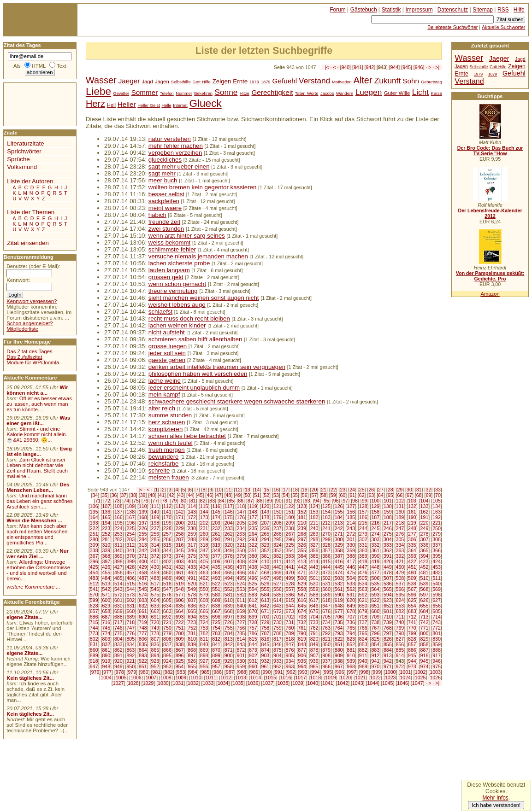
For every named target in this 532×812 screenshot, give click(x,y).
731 (290, 622)
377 (216, 556)
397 (106, 561)
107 (106, 506)
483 (94, 578)
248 (412, 528)
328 (326, 545)
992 (291, 672)
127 (351, 506)
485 (118, 578)
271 (339, 534)
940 (345, 67)
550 (204, 589)
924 (167, 661)
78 (165, 501)
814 (241, 639)
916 (425, 655)
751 (180, 628)
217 (388, 523)
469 (278, 572)
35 (105, 495)
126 (339, 506)
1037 (268, 683)
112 (167, 506)
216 (375, 523)
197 (143, 523)
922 (143, 661)
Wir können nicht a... (37, 390)
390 (375, 556)
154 (326, 512)
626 (425, 600)
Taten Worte (307, 93)
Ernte (240, 81)
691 (155, 617)
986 (218, 672)
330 (351, 545)
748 (143, 628)
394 (425, 556)
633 (155, 606)
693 (180, 617)
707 (351, 617)
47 (219, 495)
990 (266, 672)
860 (94, 650)
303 (375, 539)
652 (388, 606)
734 (326, 622)
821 (326, 639)
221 (437, 523)
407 (229, 561)
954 (180, 666)
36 (114, 495)
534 (363, 584)
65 (390, 495)
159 (388, 512)
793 (339, 633)
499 (290, 578)
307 (425, 539)
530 (314, 584)
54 (286, 495)
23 (343, 490)
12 (238, 490)
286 (167, 539)
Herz (95, 104)
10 (219, 490)
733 (314, 622)
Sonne (226, 92)
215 (363, 523)
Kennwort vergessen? (32, 301)
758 (265, 628)
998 (365, 672)
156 (351, 512)
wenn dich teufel (171, 443)
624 (400, 600)
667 (216, 611)
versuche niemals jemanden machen (198, 256)
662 (155, 611)
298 (314, 539)
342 (143, 550)
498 (278, 578)
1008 (166, 678)
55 (295, 495)
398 (118, 561)
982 (169, 672)
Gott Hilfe (202, 82)
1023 (390, 678)
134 (437, 506)
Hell (111, 105)
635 (180, 606)
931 (253, 661)
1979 (254, 82)
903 (265, 655)
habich (157, 215)
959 (241, 666)
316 (180, 545)
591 (351, 595)
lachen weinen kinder (177, 325)
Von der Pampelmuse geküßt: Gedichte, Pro (490, 276)
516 (143, 584)
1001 (405, 672)
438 (253, 567)
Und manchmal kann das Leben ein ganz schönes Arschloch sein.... (39, 501)
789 (290, 633)
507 (388, 578)
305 (400, 539)
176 (241, 517)
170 (167, 517)
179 (278, 517)
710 (388, 617)
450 (400, 567)
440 (278, 567)
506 (375, 578)
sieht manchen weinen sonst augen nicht (204, 298)
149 (265, 512)
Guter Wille (397, 93)
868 (192, 650)
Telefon (167, 93)
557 (290, 589)
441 (290, 567)
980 (144, 672)
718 (130, 622)
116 (216, 506)
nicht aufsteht (167, 332)
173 (204, 517)
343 (155, 550)
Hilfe (519, 10)
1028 (133, 683)
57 (314, 495)
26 (371, 490)
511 (437, 578)
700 (265, 617)
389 (363, 556)
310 (106, 545)
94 (317, 501)
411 (278, 561)
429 (143, 567)
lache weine (165, 381)
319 (216, 545)
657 (94, 611)
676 (326, 611)
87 (250, 501)
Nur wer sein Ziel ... (38, 554)
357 (326, 550)
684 (425, 611)
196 (130, 523)
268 (302, 534)
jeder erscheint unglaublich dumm (194, 388)
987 (230, 672)
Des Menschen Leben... (38, 487)
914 (400, 655)
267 (290, 534)
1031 (178, 683)
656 (437, 606)
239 (302, 528)
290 (216, 539)
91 (289, 501)
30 (409, 490)
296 (290, 539)
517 (155, 584)
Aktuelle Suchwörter (503, 27)
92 (298, 501)
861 (106, 650)
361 (375, 550)
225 (130, 528)
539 (425, 584)
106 (94, 506)
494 (229, 578)
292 (241, 539)
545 (143, 589)
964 (302, 666)
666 (204, 611)
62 (362, 495)
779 (167, 633)
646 (314, 606)
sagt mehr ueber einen (179, 166)
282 (118, 539)
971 (388, 666)
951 (143, 666)
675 (314, 611)
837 (167, 644)
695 (204, 617)
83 (212, 501)
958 (229, 666)
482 (437, 572)
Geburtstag (432, 82)
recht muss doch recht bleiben (189, 318)
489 (167, 578)
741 (412, 622)
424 (437, 561)
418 (363, 561)
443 (314, 567)
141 (167, 512)
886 (412, 650)
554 (253, 589)
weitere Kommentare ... (33, 587)
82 (203, 501)
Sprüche (18, 159)
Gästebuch (364, 10)
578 (192, 595)
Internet (180, 105)
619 (339, 600)
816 (265, 639)
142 (180, 512)
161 (412, 512)
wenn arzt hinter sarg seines (187, 236)
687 (106, 617)
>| (437, 67)
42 (171, 495)
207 (265, 523)
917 (437, 655)
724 (204, 622)
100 (375, 501)
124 (314, 506)
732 (302, 622)
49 (238, 495)
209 (290, 523)
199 (167, 523)
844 (253, 644)
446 (351, 567)
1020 (346, 678)
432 (180, 567)
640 (241, 606)
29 (400, 490)
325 (290, 545)
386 (326, 556)
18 (295, 490)
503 (339, 578)
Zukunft (388, 81)
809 (180, 639)
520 (192, 584)
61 (352, 495)
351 (253, 550)
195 (118, 523)
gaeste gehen (167, 360)
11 (229, 490)
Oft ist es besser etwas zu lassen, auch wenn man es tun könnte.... (39, 404)
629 (106, 606)
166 (118, 517)
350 (241, 550)
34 (95, 495)
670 (253, 611)
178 (265, 517)
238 (290, 528)
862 (118, 650)
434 (204, 567)
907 (314, 655)
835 (143, 644)
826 (388, 639)
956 (204, 666)
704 (314, 617)
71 (98, 501)
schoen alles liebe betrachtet (187, 436)
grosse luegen (168, 346)
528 (290, 584)
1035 (238, 683)
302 (363, 539)
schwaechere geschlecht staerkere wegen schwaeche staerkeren (237, 401)
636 (192, 606)
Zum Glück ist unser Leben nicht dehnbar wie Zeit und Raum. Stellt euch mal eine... (37, 468)
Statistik (391, 10)
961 (265, 666)
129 (375, 506)
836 (155, 644)
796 (375, 633)
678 (351, 611)
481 (425, 572)
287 (180, 539)
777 (143, 633)
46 (209, 495)
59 (333, 495)
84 (222, 501)
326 (302, 545)
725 (216, 622)
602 (130, 600)
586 (290, 595)
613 (265, 600)
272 (351, 534)
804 (118, 639)
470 (290, 572)
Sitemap (483, 10)
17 (286, 490)
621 (363, 600)
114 (192, 506)
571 (106, 595)
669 (241, 611)
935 (302, 661)
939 (351, 661)
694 (192, 617)
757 (253, 628)
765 (351, 628)
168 (143, 517)
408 (241, 561)
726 (229, 622)
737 (363, 622)
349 (229, 550)
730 (278, 622)
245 (375, 528)
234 (241, 528)
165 (106, 517)
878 (314, 650)
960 (253, 666)
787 (265, 633)
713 (425, 617)
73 (117, 501)
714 (437, 617)
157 (363, 512)
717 (118, 622)
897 (192, 655)
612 (253, 600)
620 (351, 600)
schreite (159, 470)
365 (425, 550)
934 (290, 661)
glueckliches (165, 160)
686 (94, 617)
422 (412, 561)
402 (167, 561)
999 (377, 672)
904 (278, 655)
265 (265, 534)
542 (106, 589)
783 (216, 633)
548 (180, 589)
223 (106, 528)
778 (155, 633)
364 (412, 550)
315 (167, 545)
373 (167, 556)
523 (229, 584)
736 (351, 622)
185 (351, 517)
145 (216, 512)
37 (124, 495)
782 (204, 633)
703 (302, 617)
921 (130, 661)
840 (204, 644)
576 (167, 595)
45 (200, 495)
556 (278, 589)
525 (253, 584)
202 (204, 523)
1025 (420, 678)
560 (326, 589)
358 (339, 550)
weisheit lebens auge (177, 305)
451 (412, 567)
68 (419, 495)
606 (180, 600)
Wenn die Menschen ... (34, 520)
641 (253, 606)
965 (314, 666)
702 (290, 617)
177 (253, 517)
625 (412, 600)
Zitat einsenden (28, 243)
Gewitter (121, 93)
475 (351, 572)
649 (351, 606)
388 (351, 556)
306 (412, 539)
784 (229, 633)
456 (118, 572)
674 (302, 611)
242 (339, 528)
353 (278, 550)
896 (180, 655)
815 (253, 639)
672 (278, 611)
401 (155, 561)
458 (143, 572)
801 (437, 633)
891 (118, 655)
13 (248, 490)
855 (388, 644)
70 (438, 495)
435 (216, 567)
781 (192, 633)
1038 (283, 683)
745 (106, 628)
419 (375, 561)
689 (130, 617)
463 (204, 572)
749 (155, 628)
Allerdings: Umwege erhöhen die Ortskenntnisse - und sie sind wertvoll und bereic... (38, 570)
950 (130, 666)
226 (143, 528)
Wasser (101, 80)
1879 (266, 82)
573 (130, 595)
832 (106, 644)
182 (314, 517)
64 (381, 495)
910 (351, 655)
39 (143, 495)
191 (425, 517)
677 (339, 611)
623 (388, 600)
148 (253, 512)
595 (400, 595)
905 (290, 655)
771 (425, 628)
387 (339, 556)
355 (302, 550)
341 (130, 550)
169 (155, 517)
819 (302, 639)
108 (118, 506)
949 (118, 666)
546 (155, 589)
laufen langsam (169, 270)
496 (253, 578)
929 (229, 661)
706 (339, 617)
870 (216, 650)
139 (143, 512)
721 (167, 622)
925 (180, 661)
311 (118, 545)
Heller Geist (148, 105)
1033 (208, 683)
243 (351, 528)
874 (265, 650)
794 (351, 633)
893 (143, 655)
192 (437, 517)
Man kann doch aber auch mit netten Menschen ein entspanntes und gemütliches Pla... (37, 534)
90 (279, 501)
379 (241, 556)
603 (143, 600)
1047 (418, 683)
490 (180, 578)
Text (62, 66)
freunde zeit (164, 222)
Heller (127, 104)
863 (130, 650)
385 (314, 556)
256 (155, 534)
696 (216, 617)
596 (412, 595)
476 (363, 572)
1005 (121, 678)
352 (265, 550)
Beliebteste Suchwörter (452, 27)
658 (106, 611)
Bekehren (203, 93)
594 (388, 595)
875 (278, 650)
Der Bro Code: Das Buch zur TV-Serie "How (490, 151)
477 (375, 572)
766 (363, 628)
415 (326, 561)
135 (94, 512)
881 (351, 650)
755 (229, 628)
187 (375, 517)
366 (437, 550)
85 (231, 501)
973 (412, 666)
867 (180, 650)
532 (339, 584)
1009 (181, 678)
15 (266, 490)
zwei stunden (166, 229)
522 (216, 584)
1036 (253, 683)
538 (412, 584)
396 (94, 561)
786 (253, 633)
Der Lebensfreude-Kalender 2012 (490, 213)
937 (326, 661)
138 (130, 512)
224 (118, 528)
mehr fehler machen (176, 146)
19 (305, 490)
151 (290, 512)
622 (375, 600)
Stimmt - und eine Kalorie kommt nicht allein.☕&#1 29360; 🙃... (37, 434)
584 (265, 595)
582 (241, 595)
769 (400, 628)
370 (130, 556)
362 (388, 550)
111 (155, 506)
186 (363, 517)
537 (400, 584)
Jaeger (129, 81)
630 (118, 606)
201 (192, 523)
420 (388, 561)
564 (375, 589)
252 (106, 534)
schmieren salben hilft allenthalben (195, 339)
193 (94, 523)
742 (425, 622)
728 (253, 622)
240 (314, 528)
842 (229, 644)
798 (400, 633)
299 (326, 539)
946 (419, 67)
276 (400, 534)
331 (363, 545)
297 (302, 539)
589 (326, 595)
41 (162, 495)
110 (143, 506)
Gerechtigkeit (272, 92)
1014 (256, 678)
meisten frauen (169, 477)
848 (302, 644)
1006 (136, 678)
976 (95, 672)
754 (216, 628)
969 (363, 666)
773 (94, 633)
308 (437, 539)
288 (192, 539)
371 (143, 556)
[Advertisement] (31, 104)
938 (339, 661)
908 (326, 655)
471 (302, 572)
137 (118, 512)
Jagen (162, 82)
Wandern (345, 93)
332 (375, 545)
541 (94, 589)
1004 (106, 678)
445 (339, 567)
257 (167, 534)
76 (146, 501)
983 (181, 672)
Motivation (342, 82)
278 (425, 534)
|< (327, 67)
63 (371, 495)
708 (363, 617)
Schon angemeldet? (30, 323)
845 (265, 644)
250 (437, 528)
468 (265, 572)
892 (130, 655)
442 (302, 567)
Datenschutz (453, 10)
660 (130, 611)
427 (118, 567)
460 (167, 572)
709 (375, 617)
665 (192, 611)
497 (265, 578)
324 (278, 545)
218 (400, 523)
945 (407, 67)
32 (428, 490)
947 (94, 666)
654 (412, 606)
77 (155, 501)
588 (314, 595)
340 (118, 550)
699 (253, 617)
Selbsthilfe (181, 82)
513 (106, 584)
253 (118, 534)
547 (167, 589)
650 (363, 606)
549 (192, 589)
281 (106, 539)
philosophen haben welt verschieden (198, 374)
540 (437, 584)
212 (326, 523)
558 (302, 589)
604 (155, 600)
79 (174, 501)
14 (257, 490)
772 (437, 628)
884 (388, 650)
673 (290, 611)
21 (324, 490)
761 (302, 628)
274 (375, 534)
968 (351, 666)
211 (314, 523)
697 (229, 617)
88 (260, 501)
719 (143, 622)
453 (437, 567)
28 (390, 490)
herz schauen (167, 422)
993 (303, 672)
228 (167, 528)
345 (180, 550)
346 (192, 550)
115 (204, 506)
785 (241, 633)
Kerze (437, 93)
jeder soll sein (167, 353)
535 (375, 584)
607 (192, 600)
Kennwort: (18, 280)
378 (229, 556)
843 (241, 644)
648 (339, 606)
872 (241, 650)
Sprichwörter (24, 151)
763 (326, 628)
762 (314, 628)
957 (216, 666)
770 (412, 628)
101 (388, 501)
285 (155, 539)
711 (400, 617)
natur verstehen (170, 139)
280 (94, 539)
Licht (420, 92)
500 (302, 578)
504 (351, 578)
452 (425, 567)
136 (106, 512)
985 (206, 672)
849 (314, 644)
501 (314, 578)
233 (229, 528)
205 (241, 523)
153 (314, 512)
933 (278, 661)
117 (229, 506)
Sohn (411, 81)
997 (352, 672)
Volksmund (22, 167)
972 (400, 666)
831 (94, 644)
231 (204, 528)
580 (216, 595)
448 (375, 567)
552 (229, 589)
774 (106, 633)
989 (254, 672)
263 (241, 534)
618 (326, 600)
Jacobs (327, 93)
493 (216, 578)
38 (133, 495)
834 (130, 644)
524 (241, 584)
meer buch (163, 180)
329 (339, 545)
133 (425, 506)
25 (362, 490)
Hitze (245, 93)
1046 (402, 683)
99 (365, 501)
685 (437, 611)
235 (253, 528)
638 (216, 606)
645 (302, 606)
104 (425, 501)
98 (355, 501)
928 (216, 661)
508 (400, 578)
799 (412, 633)
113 (180, 506)
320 (229, 545)
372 (155, 556)
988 (242, 672)
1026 (435, 678)
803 (106, 639)
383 (290, 556)
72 (107, 501)
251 (94, 534)
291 (229, 539)
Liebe (98, 91)
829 (425, 639)
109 (130, 506)
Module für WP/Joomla (33, 362)
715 (94, 622)
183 (326, 517)
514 (118, 584)
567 (412, 589)
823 (351, 639)
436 (229, 567)
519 (180, 584)
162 (425, 512)
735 (339, 622)
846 (278, 644)
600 (106, 600)
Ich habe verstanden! (496, 805)
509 (412, 578)
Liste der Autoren (30, 181)
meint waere (165, 208)
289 (204, 539)
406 (216, 561)
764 (339, 628)
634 (167, 606)
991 (279, 672)
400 (143, 561)
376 (204, 556)
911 (363, 655)
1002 (420, 672)
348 (216, 550)
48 (229, 495)
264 (253, 534)
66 (400, 495)
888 (437, 650)
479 (400, 572)
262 (229, 534)
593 (375, 595)
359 (351, 550)
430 (155, 567)
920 (118, 661)
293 (253, 539)
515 (130, 584)
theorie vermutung (173, 291)
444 (326, 567)
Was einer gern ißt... (38, 421)
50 (248, 495)
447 (363, 567)
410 (265, 561)
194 (106, 523)
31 (419, 490)
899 (216, 655)
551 (216, 589)
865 (155, 650)
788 (278, 633)
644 (290, 606)
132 (412, 506)
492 (204, 578)
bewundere (164, 457)
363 (400, 550)
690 (143, 617)
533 (351, 584)
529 (302, 584)
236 (265, 528)
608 (204, 600)
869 (204, 650)
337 (437, 545)
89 (269, 501)
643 (278, 606)
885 (400, 650)
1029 (148, 683)
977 (107, 672)
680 (375, 611)
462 (192, 572)
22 (333, 490)
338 (94, 550)
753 (204, 628)
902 (253, 655)
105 (437, 501)
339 (106, 550)
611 (241, 600)
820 (314, 639)
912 (375, 655)
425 (94, 567)
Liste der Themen (31, 212)
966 (326, 666)
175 (229, 517)
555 (265, 589)
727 (241, 622)
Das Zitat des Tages (29, 351)
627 (437, 600)
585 (278, 595)
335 (412, 545)
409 (253, 561)
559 (314, 589)
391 (388, 556)
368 (106, 556)
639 (229, 606)
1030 (163, 683)
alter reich (162, 408)
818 (290, 639)
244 (363, 528)
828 (412, 639)
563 (363, 589)
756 (241, 628)
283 (130, 539)
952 (155, 666)
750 (167, 628)
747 (130, 628)
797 (388, 633)
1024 (405, 678)
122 (290, 506)
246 (388, 528)
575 (155, 595)
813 (229, 639)
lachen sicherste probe (179, 263)
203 (216, 523)
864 (143, 650)
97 (345, 501)
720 (155, 622)
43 (181, 495)
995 (328, 672)
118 (241, 506)
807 (155, 639)
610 (229, 600)
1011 (211, 678)
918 (94, 661)
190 (412, 517)
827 (400, 639)
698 (241, 617)
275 (388, 534)
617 (314, 600)
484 (106, 578)
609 (216, 600)
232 (216, 528)
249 (425, 528)
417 (351, 561)
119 (253, 506)
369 (118, 556)
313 (143, 545)
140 (155, 512)
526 (265, 584)
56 (305, 495)
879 (326, 650)
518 (167, 584)
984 (193, 672)
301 (351, 539)
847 (290, 644)
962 (278, 666)
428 (130, 567)
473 (326, 572)
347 (204, 550)
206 (253, 523)
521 (204, 584)
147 (241, 512)
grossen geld (166, 277)
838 (180, 644)
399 (130, 561)
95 (326, 501)
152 (302, 512)
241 (326, 528)
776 (130, 633)
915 (412, 655)
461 (180, 572)
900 (229, 655)
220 (425, 523)
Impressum (419, 10)
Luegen (369, 92)
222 (94, 528)
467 (253, 572)
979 (132, 672)
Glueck (205, 103)
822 (339, 639)
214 (351, 523)
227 (155, 528)
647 (326, 606)
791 (314, 633)
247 (400, 528)
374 (180, 556)
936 (314, 661)
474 (339, 572)
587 (302, 595)
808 (167, 639)
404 (192, 561)
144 (204, 512)
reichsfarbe (164, 464)
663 (167, 611)
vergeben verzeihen (175, 153)
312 (130, 545)
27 (381, 490)
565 (388, 589)
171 (180, 517)
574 (143, 595)
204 (229, 523)
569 (437, 589)
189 (400, 517)
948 (106, 666)
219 (412, 523)
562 (351, 589)
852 (351, 644)
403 (180, 561)
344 (167, 550)
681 (388, 611)
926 (192, 661)
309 (94, 545)
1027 (118, 683)
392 (400, 556)
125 (326, 506)
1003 (435, 672)
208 (278, 523)
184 (339, 517)
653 (400, 606)
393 (412, 556)
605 (167, 600)
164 (94, 517)
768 (388, 628)
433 (192, 567)
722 (180, 622)
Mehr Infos (495, 798)
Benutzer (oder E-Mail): (33, 266)
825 (375, 639)
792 (326, 633)
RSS (503, 10)
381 (265, 556)
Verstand (314, 81)
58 (324, 495)
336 (425, 545)
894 (155, 655)
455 (106, 572)
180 (290, 517)
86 (241, 501)
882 (363, 650)
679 (363, 611)
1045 (388, 683)
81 (193, 501)
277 (412, 534)
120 (265, 506)
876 (290, 650)
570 (94, 595)
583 (253, 595)
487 (143, 578)
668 (229, 611)
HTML (39, 66)
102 (400, 501)
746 (118, 628)
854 (375, 644)
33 (438, 490)
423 (425, 561)
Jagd (147, 82)
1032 (193, 683)
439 (265, 567)
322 (253, 545)
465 (229, 572)
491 (192, 578)
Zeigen (222, 81)
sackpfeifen (164, 201)
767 (375, 628)
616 (302, 600)
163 (437, 512)
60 (343, 495)
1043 (358, 683)
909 (339, 655)
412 (290, 561)
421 (400, 561)
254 (130, 534)
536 (388, 584)
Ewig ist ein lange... (39, 451)
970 (375, 666)
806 (143, 639)
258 (180, 534)
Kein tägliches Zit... (30, 678)
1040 (313, 683)
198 (155, 523)
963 (290, 666)
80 (183, 501)
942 (370, 67)
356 (314, 550)
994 (316, 672)
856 (400, 644)
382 (278, 556)
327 (314, 545)
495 (241, 578)
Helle (166, 105)
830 (437, 639)
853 (363, 644)
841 (216, 644)
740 (400, 622)
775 (118, 633)
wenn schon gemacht (177, 284)
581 (229, 595)
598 (437, 595)
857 (412, 644)
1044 (372, 683)
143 (192, 512)
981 (156, 672)
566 (400, 589)
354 (290, 550)
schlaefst (160, 312)
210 (302, 523)
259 (192, 534)
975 (437, 666)
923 (155, 661)
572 (118, 595)
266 (278, 534)
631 (130, 606)
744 (94, 628)
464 (216, 572)
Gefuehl (285, 81)
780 (180, 633)
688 (118, 617)
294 (265, 539)
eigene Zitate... (24, 617)
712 (412, 617)
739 (388, 622)
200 (180, 523)
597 (425, 595)
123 (302, 506)
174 (216, 517)
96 (336, 501)
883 (375, 650)
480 (412, 572)
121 (278, 506)
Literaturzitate (25, 143)
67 (409, 495)
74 (126, 501)
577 (180, 595)
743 (437, 622)
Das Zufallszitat (24, 357)
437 (241, 567)
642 (265, 606)
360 (363, 550)
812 (216, 639)
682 (400, 611)
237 (278, 528)
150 (278, 512)
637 (204, 606)
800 (425, 633)
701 (278, 617)
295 (278, 539)
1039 (298, 683)
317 (192, 545)
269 (314, 534)
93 (307, 501)
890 (106, 655)
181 (302, 517)
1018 (316, 678)
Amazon (490, 294)
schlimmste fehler (172, 249)
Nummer (184, 93)
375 (192, 556)
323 (265, 545)
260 (204, 534)
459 (155, 572)
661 (143, 611)
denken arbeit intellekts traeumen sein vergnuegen (217, 367)
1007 (151, 678)
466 (241, 572)
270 (326, 534)
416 (339, 561)
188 (388, 517)
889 (94, 655)
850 (326, 644)
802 (94, 639)
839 (192, 644)
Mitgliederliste (22, 329)
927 (204, 661)
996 (340, 672)
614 (278, 600)
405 (204, 561)
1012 (226, 678)
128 (363, 506)
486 (130, 578)
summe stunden (170, 415)
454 (94, 572)
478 (388, 572)
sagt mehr (162, 173)
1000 (390, 672)
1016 (286, 678)
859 (437, 644)
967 (339, 666)
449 (388, 567)
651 (375, 606)
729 (265, 622)
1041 (328, 683)
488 (155, 578)
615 (290, 600)
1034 (223, 683)
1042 (343, 683)
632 (143, 606)
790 (302, 633)
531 (326, 584)
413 (302, 561)
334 (400, 545)
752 (192, 628)
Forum (338, 10)
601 (118, 600)
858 (425, 644)
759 (278, 628)
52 (266, 495)
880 (339, 650)
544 (130, 589)
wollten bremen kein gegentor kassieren (203, 187)
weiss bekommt (169, 242)
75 (136, 501)
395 (437, 556)
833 (118, 644)
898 (204, 655)
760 (290, 628)
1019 (331, 678)
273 (363, 534)
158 (375, 512)
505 (363, 578)
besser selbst (166, 194)
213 (339, 523)
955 (192, 666)
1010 (196, 678)
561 (339, 589)
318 (204, 545)
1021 (361, 678)
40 (152, 495)
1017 (301, 678)
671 (265, 611)
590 (339, 595)
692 (167, 617)
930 (241, 661)
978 (120, 672)
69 (428, 495)
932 (265, 661)
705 (326, 617)
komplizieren (166, 429)
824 (363, 639)
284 (143, 539)
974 (425, 666)
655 (425, 606)
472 (314, 572)
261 (216, 534)
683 (412, 611)
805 (130, 639)
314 (155, 545)
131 (400, 506)
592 (363, 595)
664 (180, 611)
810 (192, 639)
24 (352, 490)
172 (192, 517)
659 (118, 611)
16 (276, 490)
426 (106, 567)
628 (94, 606)
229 (180, 528)
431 (167, 567)
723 (192, 622)
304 (388, 539)
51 (257, 495)
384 (302, 556)
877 (302, 650)
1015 (271, 678)
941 (358, 67)
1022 (375, 678)
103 (412, 501)
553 (241, 589)
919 (106, 661)
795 (363, 633)
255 (143, 534)
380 (253, 556)
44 (190, 495)
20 (314, 490)
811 (204, 639)
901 (241, 655)
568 (425, 589)
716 (106, 622)
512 (94, 584)
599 (94, 600)
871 (229, 650)
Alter (363, 80)
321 (241, 545)
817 (278, 639)
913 (388, 655)
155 (339, 512)
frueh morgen (167, 450)
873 (253, 650)
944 (395, 67)
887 (425, 650)
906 (302, 655)
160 (400, 512)
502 (326, 578)
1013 (241, 678)
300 (339, 539)
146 (229, 512)
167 (130, 517)
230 (192, 528)
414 (314, 561)
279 (437, 534)
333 (388, 545)
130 (388, 506)
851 (339, 644)
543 (118, 589)
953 (167, 666)
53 (276, 495)
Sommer (145, 92)
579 (204, 595)
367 (94, 556)
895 (167, 655)
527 (278, 584)
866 (167, 650)
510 (425, 578)
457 (130, 572)
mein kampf (164, 394)
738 (375, 622)
